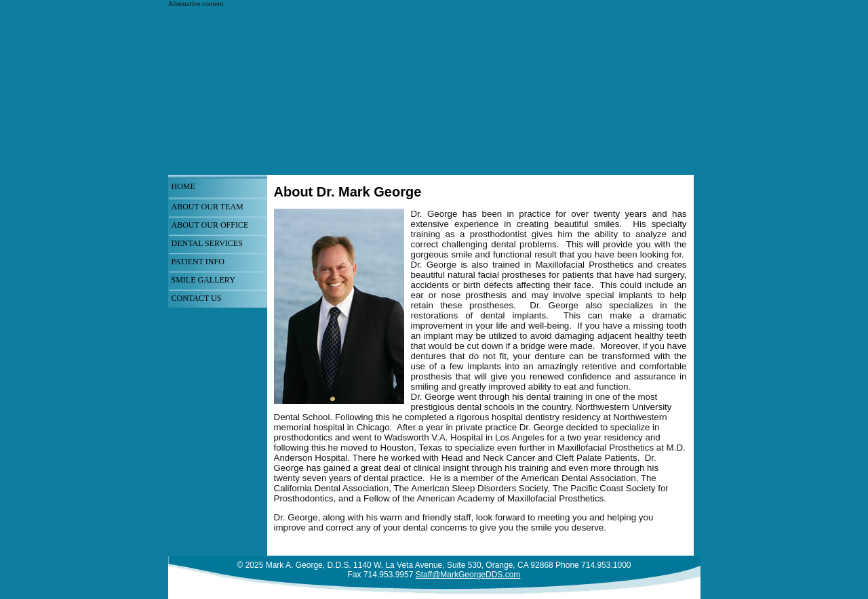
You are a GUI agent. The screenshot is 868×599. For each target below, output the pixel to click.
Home (183, 186)
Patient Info (198, 262)
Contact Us (197, 298)
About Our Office (210, 225)
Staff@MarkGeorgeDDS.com (468, 575)
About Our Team (208, 207)
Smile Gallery (203, 280)
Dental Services (207, 243)
